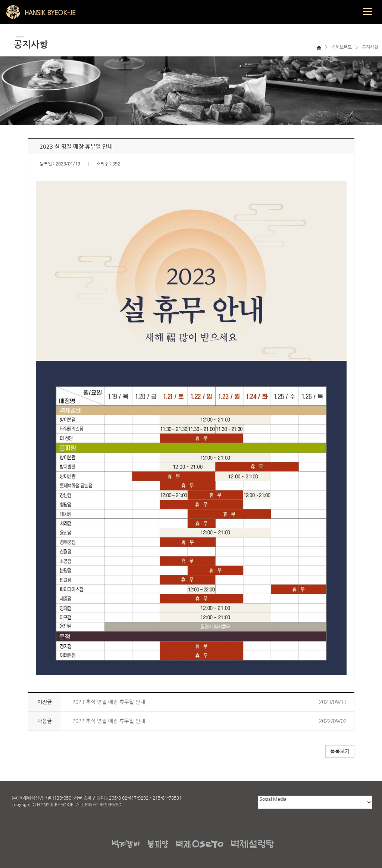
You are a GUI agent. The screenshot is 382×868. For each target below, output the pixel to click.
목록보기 (340, 751)
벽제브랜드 (342, 47)
